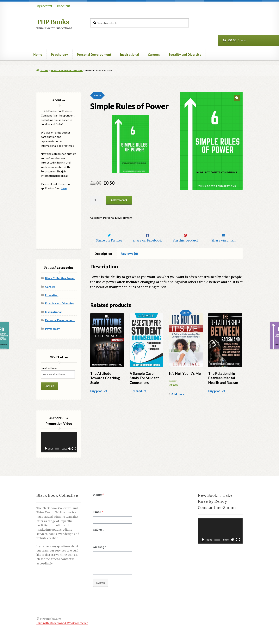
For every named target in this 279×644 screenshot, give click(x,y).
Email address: (50, 368)
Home (38, 54)
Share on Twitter (109, 248)
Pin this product (185, 248)
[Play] (46, 449)
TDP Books (53, 22)
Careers (154, 54)
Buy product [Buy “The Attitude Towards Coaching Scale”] (99, 399)
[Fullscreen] (74, 449)
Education (52, 295)
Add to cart (119, 200)
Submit (101, 583)
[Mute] (70, 449)
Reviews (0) (129, 262)
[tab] (103, 262)
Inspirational (130, 54)
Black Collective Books (60, 278)
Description (103, 262)
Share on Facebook (147, 248)
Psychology (59, 54)
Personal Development (94, 54)
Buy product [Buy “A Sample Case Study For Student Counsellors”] (138, 399)
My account (44, 6)
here (64, 188)
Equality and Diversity (185, 54)
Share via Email (223, 248)
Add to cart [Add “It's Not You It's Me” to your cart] (179, 402)
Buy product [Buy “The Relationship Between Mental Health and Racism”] (217, 399)
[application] (59, 442)
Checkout (63, 6)
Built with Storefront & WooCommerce (62, 623)
